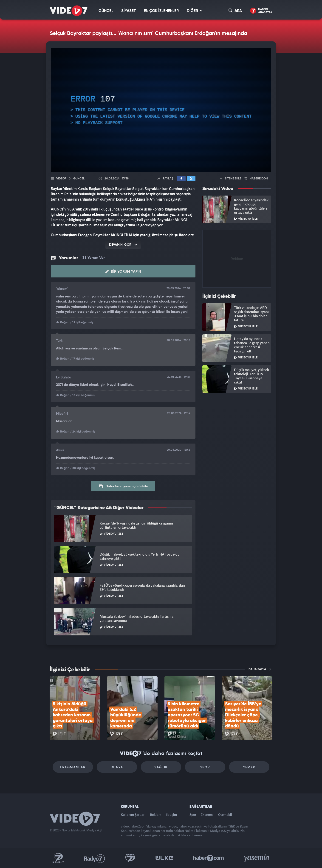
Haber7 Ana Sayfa (261, 11)
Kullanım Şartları (133, 815)
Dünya (117, 767)
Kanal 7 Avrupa (130, 858)
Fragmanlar (73, 767)
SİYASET (129, 11)
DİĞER (195, 11)
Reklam (156, 815)
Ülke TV (164, 858)
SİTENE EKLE (230, 179)
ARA (235, 11)
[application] (161, 110)
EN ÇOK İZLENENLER (161, 11)
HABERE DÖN (256, 179)
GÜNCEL (106, 11)
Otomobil (225, 815)
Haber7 (209, 858)
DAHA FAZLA (260, 669)
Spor (205, 767)
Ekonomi (207, 815)
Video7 (61, 179)
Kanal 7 (58, 858)
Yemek (249, 767)
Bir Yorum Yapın (123, 271)
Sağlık (161, 767)
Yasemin (257, 858)
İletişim (171, 815)
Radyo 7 (95, 858)
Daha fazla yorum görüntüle (123, 486)
